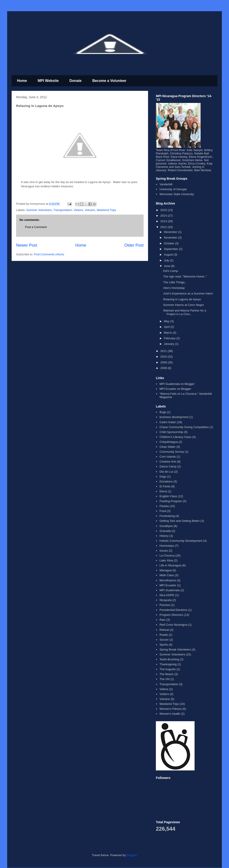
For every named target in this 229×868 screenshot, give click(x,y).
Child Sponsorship (171, 432)
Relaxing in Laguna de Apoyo (182, 299)
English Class (168, 496)
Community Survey (172, 452)
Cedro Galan (168, 422)
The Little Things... (175, 282)
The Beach (166, 674)
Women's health (170, 714)
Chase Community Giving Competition (184, 427)
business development (174, 417)
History (164, 536)
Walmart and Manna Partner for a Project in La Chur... (184, 312)
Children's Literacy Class (175, 437)
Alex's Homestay (174, 288)
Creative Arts (168, 462)
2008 (164, 368)
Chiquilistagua (169, 442)
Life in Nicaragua (170, 565)
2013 (164, 221)
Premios (165, 605)
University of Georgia (173, 189)
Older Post (134, 245)
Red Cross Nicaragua (173, 625)
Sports (164, 645)
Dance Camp (168, 466)
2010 (164, 357)
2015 (164, 210)
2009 (164, 362)
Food (163, 511)
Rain (162, 620)
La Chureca (167, 556)
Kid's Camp (170, 271)
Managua (165, 570)
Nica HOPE (167, 595)
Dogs (163, 477)
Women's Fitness (171, 709)
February (170, 338)
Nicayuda (165, 600)
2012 (164, 227)
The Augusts (168, 669)
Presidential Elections (173, 610)
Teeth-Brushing (169, 659)
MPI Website (48, 81)
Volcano (90, 210)
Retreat (164, 630)
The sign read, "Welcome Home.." (185, 276)
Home (22, 81)
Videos (164, 689)
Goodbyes (166, 526)
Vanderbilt (166, 184)
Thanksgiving (168, 664)
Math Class (167, 575)
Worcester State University (177, 194)
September (171, 249)
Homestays (167, 546)
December (171, 232)
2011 (164, 351)
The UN (164, 679)
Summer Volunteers (39, 210)
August (169, 255)
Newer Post (27, 245)
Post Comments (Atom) (49, 254)
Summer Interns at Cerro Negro (183, 305)
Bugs (163, 412)
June (168, 266)
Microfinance (168, 580)
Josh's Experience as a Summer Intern (188, 293)
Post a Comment (36, 227)
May (167, 321)
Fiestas (164, 506)
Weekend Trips (106, 210)
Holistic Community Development (181, 541)
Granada (165, 531)
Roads (164, 635)
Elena (163, 491)
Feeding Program (171, 501)
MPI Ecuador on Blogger (175, 389)
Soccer (164, 640)
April (167, 327)
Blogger (131, 855)
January (170, 344)
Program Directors (171, 615)
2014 (164, 216)
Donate (75, 81)
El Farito (165, 486)
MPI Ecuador (168, 585)
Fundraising (167, 516)
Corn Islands (168, 457)
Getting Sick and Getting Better (179, 521)
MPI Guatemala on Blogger (177, 384)
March (168, 333)
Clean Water (168, 447)
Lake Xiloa (166, 560)
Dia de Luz (166, 472)
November (171, 238)
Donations (166, 481)
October (170, 243)
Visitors (78, 210)
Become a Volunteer (109, 81)
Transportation (63, 210)
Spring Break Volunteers (175, 649)
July (167, 260)
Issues (164, 551)
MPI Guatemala (170, 590)
